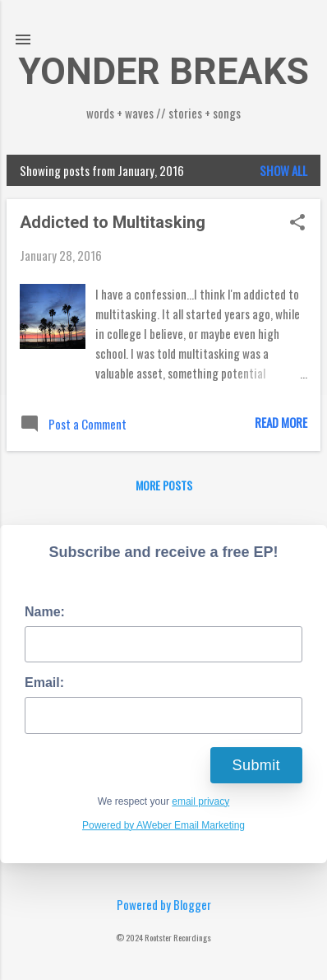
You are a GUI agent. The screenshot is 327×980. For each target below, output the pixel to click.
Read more (281, 422)
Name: (45, 612)
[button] (297, 223)
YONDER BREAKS (163, 71)
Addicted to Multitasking (113, 222)
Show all (283, 170)
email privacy (200, 801)
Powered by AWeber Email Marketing (163, 825)
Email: (44, 683)
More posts (164, 485)
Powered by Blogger (164, 904)
